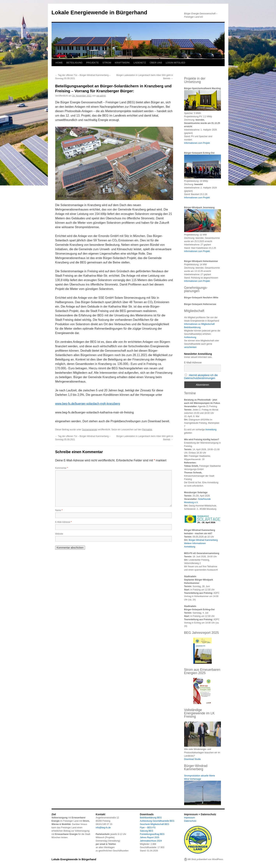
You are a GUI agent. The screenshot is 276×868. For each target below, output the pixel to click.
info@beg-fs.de (103, 828)
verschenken (190, 347)
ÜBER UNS (156, 63)
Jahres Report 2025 (150, 837)
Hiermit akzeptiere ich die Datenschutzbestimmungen (201, 377)
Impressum (190, 818)
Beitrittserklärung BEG (151, 818)
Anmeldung (211, 430)
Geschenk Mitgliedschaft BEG (155, 824)
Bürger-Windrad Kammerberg (203, 540)
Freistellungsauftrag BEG (152, 834)
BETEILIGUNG (74, 63)
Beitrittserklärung (192, 327)
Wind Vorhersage (193, 779)
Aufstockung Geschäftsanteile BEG (157, 821)
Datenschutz (190, 821)
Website (59, 534)
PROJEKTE (93, 63)
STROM (107, 63)
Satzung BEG (147, 831)
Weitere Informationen (195, 543)
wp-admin (101, 96)
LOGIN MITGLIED (175, 63)
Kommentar (62, 468)
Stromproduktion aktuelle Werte (200, 776)
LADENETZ (140, 63)
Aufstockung (190, 337)
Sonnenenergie (90, 430)
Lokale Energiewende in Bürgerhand (99, 12)
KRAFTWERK (122, 63)
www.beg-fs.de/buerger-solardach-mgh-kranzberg (88, 404)
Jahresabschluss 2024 (151, 841)
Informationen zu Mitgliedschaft (199, 324)
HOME (59, 63)
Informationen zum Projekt (197, 143)
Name (59, 510)
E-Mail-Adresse (64, 522)
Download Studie (193, 759)
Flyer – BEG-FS (148, 828)
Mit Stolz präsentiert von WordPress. (206, 859)
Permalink (147, 430)
